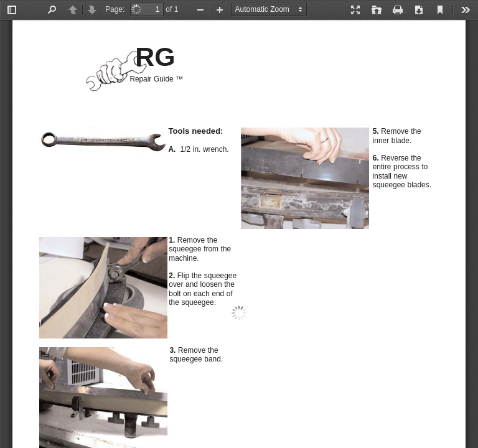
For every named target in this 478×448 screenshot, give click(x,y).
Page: (115, 9)
